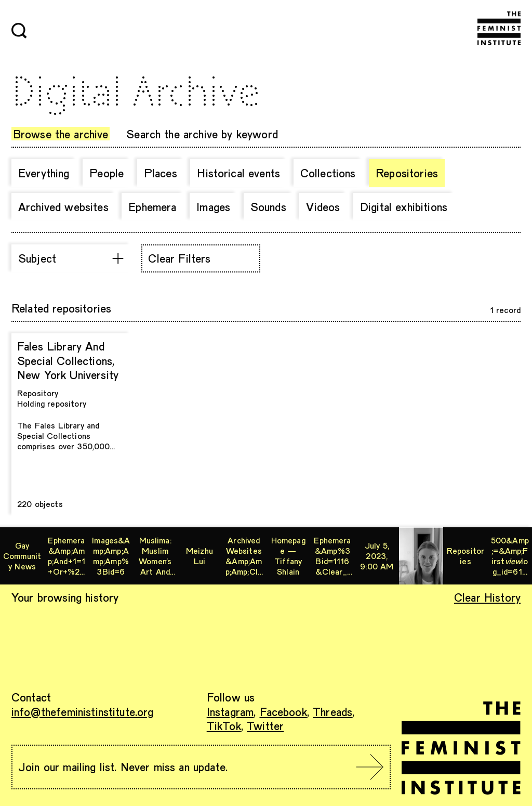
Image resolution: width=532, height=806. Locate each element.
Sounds (268, 206)
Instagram (230, 711)
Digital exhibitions (404, 206)
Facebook (283, 711)
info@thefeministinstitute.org (83, 711)
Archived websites (63, 206)
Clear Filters (179, 258)
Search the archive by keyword (202, 134)
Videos (323, 206)
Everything (44, 173)
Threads (332, 711)
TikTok (224, 725)
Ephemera (152, 206)
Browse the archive (61, 134)
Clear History (487, 597)
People (107, 173)
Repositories (407, 173)
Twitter (265, 725)
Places (161, 173)
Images (213, 206)
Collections (328, 173)
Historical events (238, 173)
